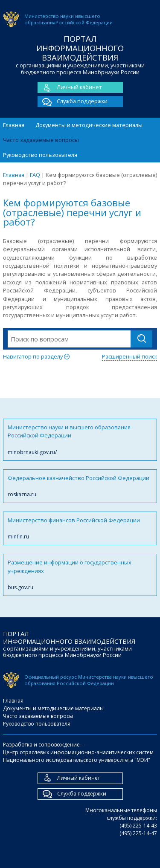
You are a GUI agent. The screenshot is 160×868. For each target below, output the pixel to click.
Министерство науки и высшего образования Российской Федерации (80, 440)
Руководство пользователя (40, 155)
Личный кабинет (70, 87)
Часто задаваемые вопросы (41, 140)
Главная (14, 125)
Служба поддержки (73, 101)
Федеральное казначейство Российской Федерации (80, 486)
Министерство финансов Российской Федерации (80, 528)
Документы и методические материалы (89, 125)
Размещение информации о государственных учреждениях (80, 575)
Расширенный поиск (129, 356)
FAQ (35, 175)
